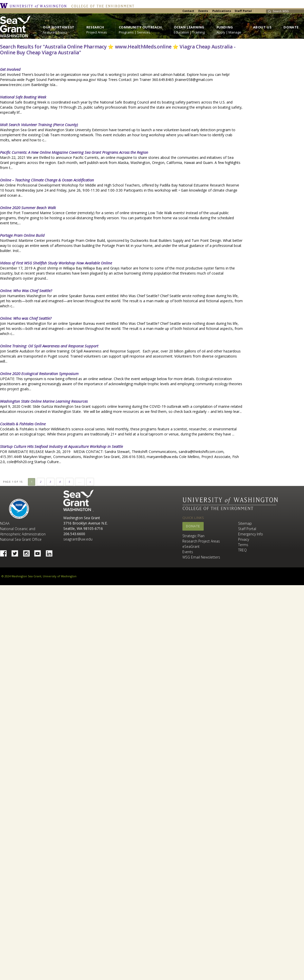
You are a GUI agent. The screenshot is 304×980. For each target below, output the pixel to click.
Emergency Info (251, 534)
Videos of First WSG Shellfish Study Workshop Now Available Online (56, 263)
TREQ (242, 550)
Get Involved (10, 69)
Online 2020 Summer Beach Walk (28, 208)
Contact (188, 11)
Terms (243, 545)
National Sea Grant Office (21, 539)
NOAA (19, 509)
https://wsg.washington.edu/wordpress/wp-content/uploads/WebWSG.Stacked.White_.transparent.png (15, 27)
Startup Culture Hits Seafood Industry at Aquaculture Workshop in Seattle (61, 446)
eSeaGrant (191, 546)
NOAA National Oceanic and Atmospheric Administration (23, 529)
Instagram (28, 552)
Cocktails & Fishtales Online (23, 424)
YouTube (40, 552)
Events (203, 11)
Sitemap (245, 523)
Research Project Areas (201, 541)
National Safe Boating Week (23, 97)
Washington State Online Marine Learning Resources (44, 401)
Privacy (244, 539)
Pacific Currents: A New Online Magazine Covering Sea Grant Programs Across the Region (74, 152)
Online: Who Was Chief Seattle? (26, 291)
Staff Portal (243, 11)
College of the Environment (101, 6)
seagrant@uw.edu (78, 539)
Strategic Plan (193, 536)
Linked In (51, 552)
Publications (222, 11)
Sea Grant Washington (78, 501)
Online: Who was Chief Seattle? (26, 318)
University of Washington (34, 6)
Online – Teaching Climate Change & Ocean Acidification (47, 180)
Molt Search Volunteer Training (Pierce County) (39, 125)
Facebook (5, 552)
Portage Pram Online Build (22, 235)
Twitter (17, 552)
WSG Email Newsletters (201, 557)
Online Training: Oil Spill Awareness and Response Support (49, 346)
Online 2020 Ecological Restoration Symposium (39, 374)
